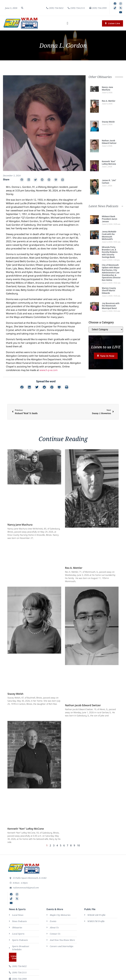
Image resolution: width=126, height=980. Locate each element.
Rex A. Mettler (109, 101)
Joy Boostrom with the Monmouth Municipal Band (111, 306)
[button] (22, 8)
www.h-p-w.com (49, 370)
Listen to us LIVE (106, 347)
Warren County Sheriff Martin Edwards (109, 291)
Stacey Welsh (108, 122)
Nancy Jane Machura (107, 88)
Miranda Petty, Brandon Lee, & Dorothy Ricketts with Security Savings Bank (110, 252)
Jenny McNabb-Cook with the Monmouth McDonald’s (109, 235)
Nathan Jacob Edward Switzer (109, 142)
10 (78, 845)
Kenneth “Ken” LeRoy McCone (109, 163)
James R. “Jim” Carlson (109, 182)
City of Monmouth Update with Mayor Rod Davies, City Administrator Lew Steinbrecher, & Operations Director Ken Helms (111, 273)
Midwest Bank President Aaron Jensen (110, 219)
